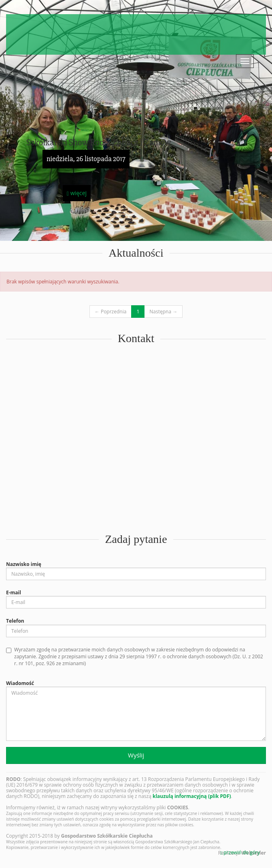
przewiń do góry (240, 852)
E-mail (14, 592)
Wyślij (136, 755)
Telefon (15, 621)
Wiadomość (20, 683)
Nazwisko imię (24, 564)
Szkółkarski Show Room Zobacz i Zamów (99, 143)
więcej (77, 193)
